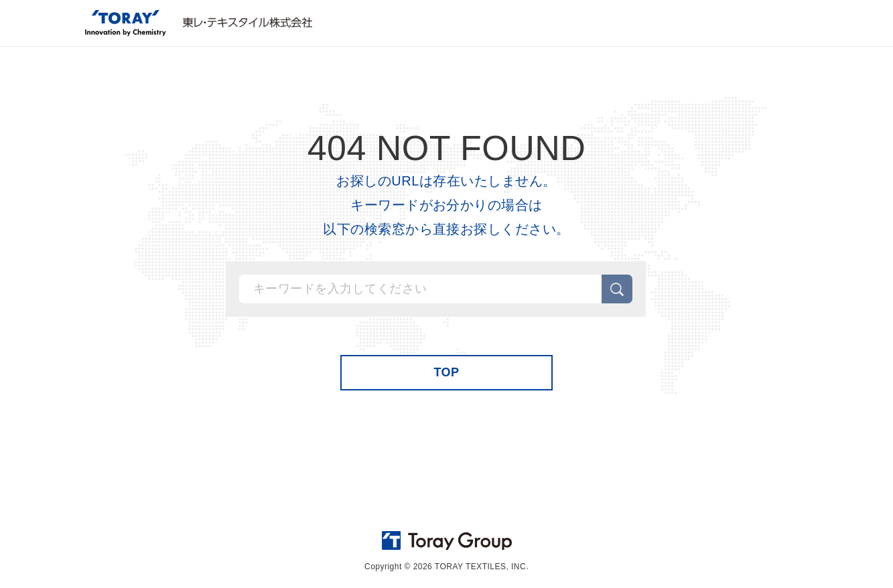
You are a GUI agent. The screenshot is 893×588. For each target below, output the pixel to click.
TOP (446, 372)
